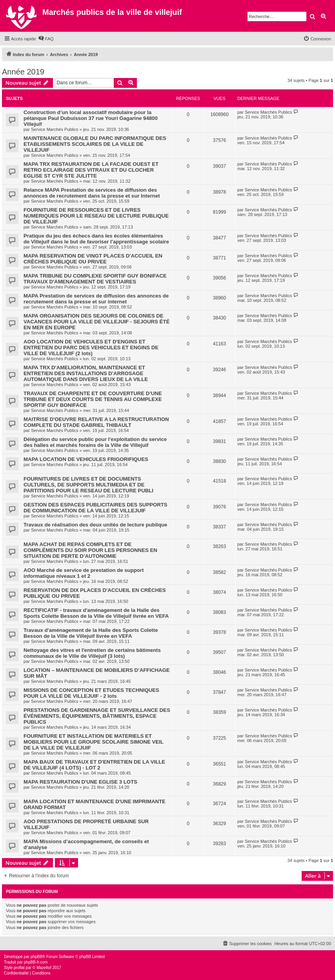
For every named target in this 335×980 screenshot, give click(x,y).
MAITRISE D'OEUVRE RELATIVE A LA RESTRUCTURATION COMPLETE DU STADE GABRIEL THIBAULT (96, 422)
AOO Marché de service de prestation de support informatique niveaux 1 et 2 (84, 573)
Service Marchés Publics (55, 129)
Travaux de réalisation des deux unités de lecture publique (95, 525)
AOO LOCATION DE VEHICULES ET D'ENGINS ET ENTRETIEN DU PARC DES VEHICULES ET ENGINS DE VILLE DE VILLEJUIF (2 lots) (91, 348)
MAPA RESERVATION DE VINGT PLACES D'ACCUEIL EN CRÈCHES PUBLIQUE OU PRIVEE (93, 259)
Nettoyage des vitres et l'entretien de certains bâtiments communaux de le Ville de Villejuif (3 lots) (92, 653)
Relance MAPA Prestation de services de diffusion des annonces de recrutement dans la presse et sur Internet (92, 193)
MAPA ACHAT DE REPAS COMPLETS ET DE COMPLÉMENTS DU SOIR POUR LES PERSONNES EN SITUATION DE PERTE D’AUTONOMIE (90, 550)
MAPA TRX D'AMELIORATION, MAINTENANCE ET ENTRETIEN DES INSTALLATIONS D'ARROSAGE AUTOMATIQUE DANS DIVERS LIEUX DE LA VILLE (86, 373)
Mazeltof (44, 968)
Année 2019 (23, 72)
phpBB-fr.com (36, 962)
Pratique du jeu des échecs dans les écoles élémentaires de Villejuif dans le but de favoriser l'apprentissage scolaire (96, 239)
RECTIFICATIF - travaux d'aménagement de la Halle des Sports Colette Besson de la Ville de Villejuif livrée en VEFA (96, 613)
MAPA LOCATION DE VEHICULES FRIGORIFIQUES (86, 459)
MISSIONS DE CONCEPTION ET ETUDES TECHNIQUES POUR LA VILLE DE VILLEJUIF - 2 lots (91, 693)
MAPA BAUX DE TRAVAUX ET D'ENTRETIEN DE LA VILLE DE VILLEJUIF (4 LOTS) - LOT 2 (94, 765)
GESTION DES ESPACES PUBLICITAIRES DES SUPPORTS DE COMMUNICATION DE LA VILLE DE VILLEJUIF (96, 508)
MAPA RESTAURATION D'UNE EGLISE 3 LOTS (80, 782)
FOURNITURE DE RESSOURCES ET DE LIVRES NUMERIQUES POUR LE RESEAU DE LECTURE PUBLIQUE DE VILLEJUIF (96, 216)
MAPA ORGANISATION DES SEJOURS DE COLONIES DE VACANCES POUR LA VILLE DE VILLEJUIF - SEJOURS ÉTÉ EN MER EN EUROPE (96, 322)
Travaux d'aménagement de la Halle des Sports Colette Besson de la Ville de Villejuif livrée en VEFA (91, 633)
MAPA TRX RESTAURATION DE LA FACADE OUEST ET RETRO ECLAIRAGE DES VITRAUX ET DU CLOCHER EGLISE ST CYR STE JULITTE (91, 170)
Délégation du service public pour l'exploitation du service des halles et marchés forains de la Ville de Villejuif (95, 442)
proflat (19, 968)
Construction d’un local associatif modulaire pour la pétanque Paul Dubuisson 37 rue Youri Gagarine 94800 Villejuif (91, 118)
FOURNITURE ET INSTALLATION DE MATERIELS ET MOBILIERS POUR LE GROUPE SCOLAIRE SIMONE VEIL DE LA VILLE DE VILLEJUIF (94, 742)
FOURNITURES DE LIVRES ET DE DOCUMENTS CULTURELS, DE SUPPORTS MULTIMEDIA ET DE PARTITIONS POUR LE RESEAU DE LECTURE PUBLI (88, 485)
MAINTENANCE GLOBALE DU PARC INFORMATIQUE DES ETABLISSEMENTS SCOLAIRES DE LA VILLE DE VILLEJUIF (95, 144)
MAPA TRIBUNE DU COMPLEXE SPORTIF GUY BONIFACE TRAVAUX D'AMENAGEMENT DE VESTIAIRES (95, 279)
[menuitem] (46, 39)
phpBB (36, 957)
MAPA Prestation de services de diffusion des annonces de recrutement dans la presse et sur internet (96, 299)
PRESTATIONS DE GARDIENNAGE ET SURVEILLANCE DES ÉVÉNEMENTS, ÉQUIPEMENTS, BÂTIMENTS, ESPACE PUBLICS (97, 716)
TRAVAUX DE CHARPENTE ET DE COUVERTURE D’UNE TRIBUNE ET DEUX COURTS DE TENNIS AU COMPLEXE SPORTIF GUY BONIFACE (93, 399)
